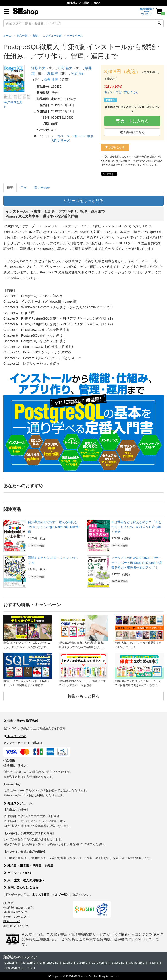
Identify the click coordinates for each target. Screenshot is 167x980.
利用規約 (8, 903)
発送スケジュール (18, 803)
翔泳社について (12, 921)
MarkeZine (28, 963)
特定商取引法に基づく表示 (18, 907)
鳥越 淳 (53, 74)
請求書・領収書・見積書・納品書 (29, 866)
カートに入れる (132, 121)
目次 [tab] (24, 188)
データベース (60, 136)
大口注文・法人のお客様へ (24, 880)
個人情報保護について (16, 912)
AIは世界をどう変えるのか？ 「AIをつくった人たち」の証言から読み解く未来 (136, 527)
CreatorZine (137, 963)
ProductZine (12, 968)
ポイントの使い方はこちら (121, 92)
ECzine (68, 963)
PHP (83, 136)
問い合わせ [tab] (42, 188)
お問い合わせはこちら (21, 887)
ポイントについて (18, 873)
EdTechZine (99, 963)
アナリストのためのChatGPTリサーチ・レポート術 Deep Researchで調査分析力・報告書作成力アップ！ (137, 563)
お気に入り (115, 147)
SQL (74, 136)
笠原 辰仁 (78, 74)
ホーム (7, 36)
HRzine (153, 963)
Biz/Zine (82, 963)
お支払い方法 (15, 736)
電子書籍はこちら (132, 132)
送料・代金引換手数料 (21, 721)
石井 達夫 (51, 79)
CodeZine (11, 963)
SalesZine (118, 963)
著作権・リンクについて (17, 917)
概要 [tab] (10, 188)
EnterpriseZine (49, 963)
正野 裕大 (65, 68)
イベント (30, 968)
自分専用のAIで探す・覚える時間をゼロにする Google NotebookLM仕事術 (53, 527)
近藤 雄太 (38, 68)
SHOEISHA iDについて (16, 926)
